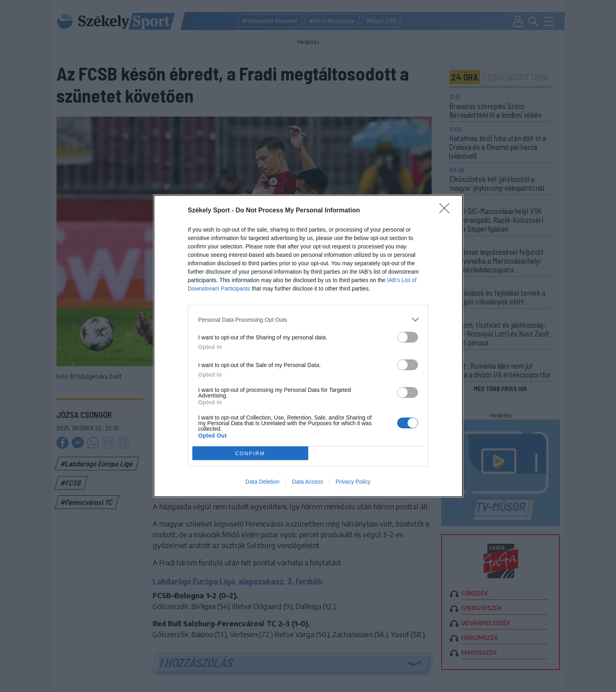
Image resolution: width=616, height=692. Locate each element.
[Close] (447, 211)
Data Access (307, 482)
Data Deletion (263, 482)
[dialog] (308, 346)
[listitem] (308, 320)
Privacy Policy (353, 482)
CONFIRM (250, 453)
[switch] (408, 337)
